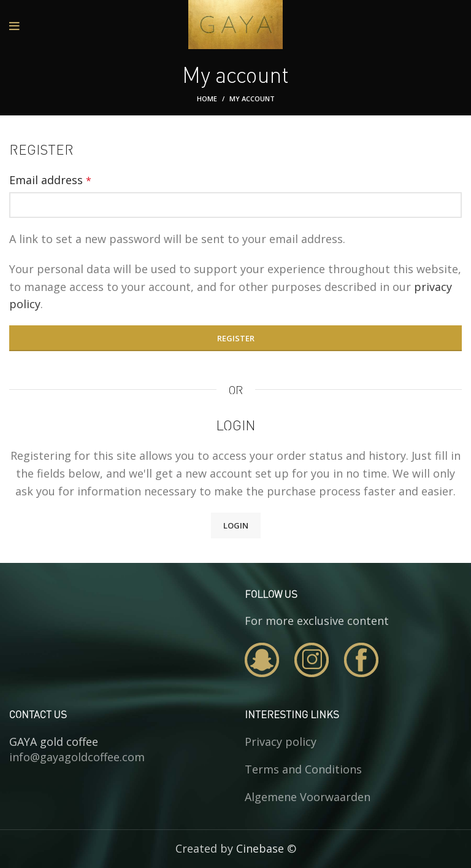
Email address (50, 180)
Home (207, 99)
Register (236, 338)
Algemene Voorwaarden (308, 797)
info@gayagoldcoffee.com (77, 757)
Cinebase (260, 848)
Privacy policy (281, 742)
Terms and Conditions (303, 769)
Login (236, 525)
